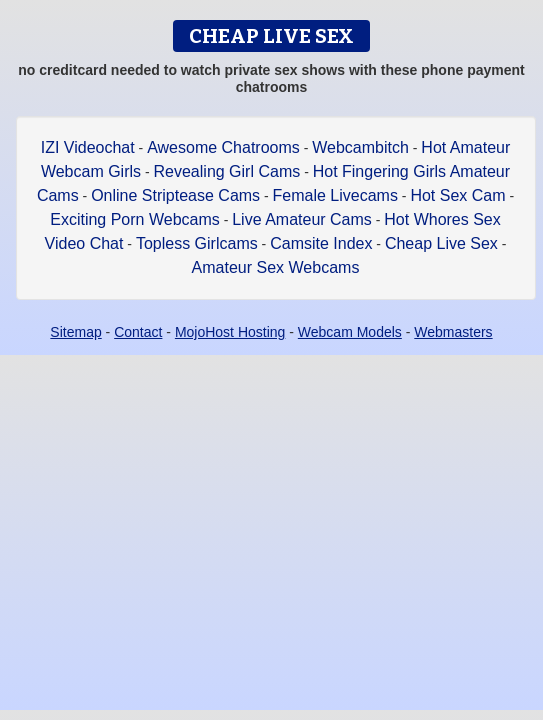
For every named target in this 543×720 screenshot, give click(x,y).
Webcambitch (360, 147)
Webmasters (453, 332)
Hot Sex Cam (457, 195)
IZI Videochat (88, 147)
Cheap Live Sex (441, 243)
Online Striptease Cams (175, 195)
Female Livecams (335, 195)
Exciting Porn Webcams (135, 219)
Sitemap (75, 332)
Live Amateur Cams (302, 219)
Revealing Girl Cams (227, 171)
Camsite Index (321, 243)
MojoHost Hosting (230, 332)
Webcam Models (350, 332)
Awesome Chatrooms (223, 147)
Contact (138, 332)
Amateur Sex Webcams (276, 267)
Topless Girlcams (197, 243)
